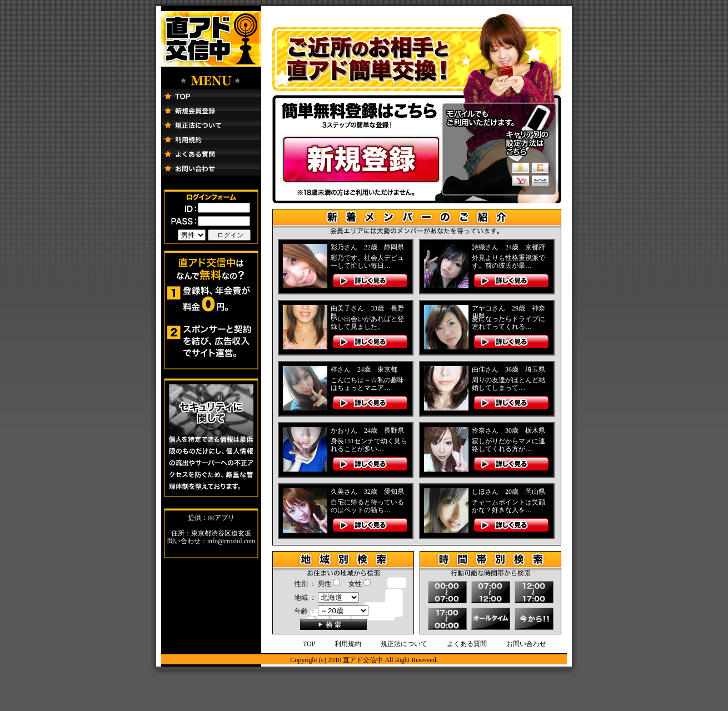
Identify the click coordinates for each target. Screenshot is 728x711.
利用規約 (348, 644)
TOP (309, 644)
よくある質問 (467, 644)
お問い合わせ (526, 644)
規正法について (404, 644)
